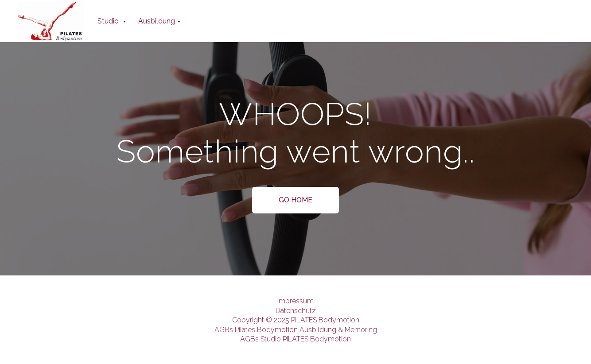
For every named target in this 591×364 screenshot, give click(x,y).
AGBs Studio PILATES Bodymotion (295, 339)
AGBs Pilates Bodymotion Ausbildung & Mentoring (296, 330)
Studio (109, 21)
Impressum (295, 301)
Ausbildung (157, 21)
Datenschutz (296, 311)
